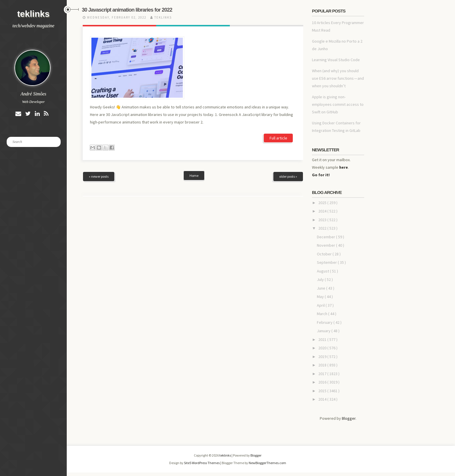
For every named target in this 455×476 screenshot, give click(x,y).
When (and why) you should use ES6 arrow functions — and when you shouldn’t (338, 78)
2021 (323, 339)
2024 (323, 211)
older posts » (288, 136)
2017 (323, 374)
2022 (323, 228)
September (327, 262)
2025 (323, 203)
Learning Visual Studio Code (336, 60)
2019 (323, 357)
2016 (323, 382)
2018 (323, 365)
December (326, 237)
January (324, 331)
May (321, 297)
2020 (323, 348)
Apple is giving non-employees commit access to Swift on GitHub (338, 104)
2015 (323, 391)
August (323, 271)
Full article (278, 90)
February (325, 322)
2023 (323, 220)
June (322, 288)
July (321, 279)
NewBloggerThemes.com (267, 463)
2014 (323, 399)
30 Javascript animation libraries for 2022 (127, 10)
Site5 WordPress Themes (202, 463)
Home (194, 135)
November (326, 245)
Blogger (349, 418)
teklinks (33, 14)
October (325, 254)
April (321, 305)
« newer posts (99, 136)
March (323, 314)
